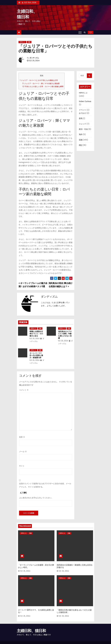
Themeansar (22, 640)
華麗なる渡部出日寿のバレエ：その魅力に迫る (37, 334)
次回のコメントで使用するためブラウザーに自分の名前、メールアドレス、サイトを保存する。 (45, 483)
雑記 (81, 145)
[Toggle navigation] (80, 32)
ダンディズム (34, 58)
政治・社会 (83, 129)
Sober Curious (85, 101)
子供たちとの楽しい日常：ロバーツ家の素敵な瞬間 (43, 86)
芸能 (29, 42)
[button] (85, 32)
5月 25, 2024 (34, 338)
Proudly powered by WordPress (29, 638)
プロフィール (89, 639)
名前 (22, 435)
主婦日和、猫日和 (31, 623)
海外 (81, 134)
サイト (22, 464)
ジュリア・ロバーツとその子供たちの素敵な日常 (39, 80)
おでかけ (82, 113)
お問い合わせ (68, 639)
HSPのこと (22, 42)
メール (23, 449)
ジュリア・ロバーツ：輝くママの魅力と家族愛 (41, 83)
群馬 (81, 118)
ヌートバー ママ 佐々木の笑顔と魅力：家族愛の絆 (36, 353)
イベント (82, 110)
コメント (24, 388)
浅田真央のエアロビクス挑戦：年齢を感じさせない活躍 (65, 334)
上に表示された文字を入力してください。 (36, 496)
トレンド (82, 124)
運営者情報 (79, 639)
